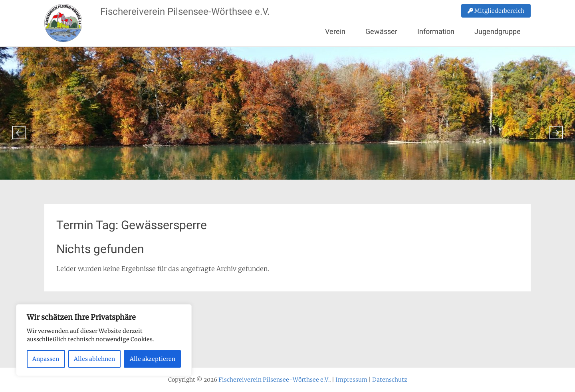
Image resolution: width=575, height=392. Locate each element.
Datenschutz (390, 380)
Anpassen (46, 359)
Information (436, 31)
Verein (335, 31)
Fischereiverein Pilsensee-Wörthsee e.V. (185, 12)
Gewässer (381, 31)
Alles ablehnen (94, 359)
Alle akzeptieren (153, 359)
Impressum (351, 380)
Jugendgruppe (498, 31)
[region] (104, 340)
